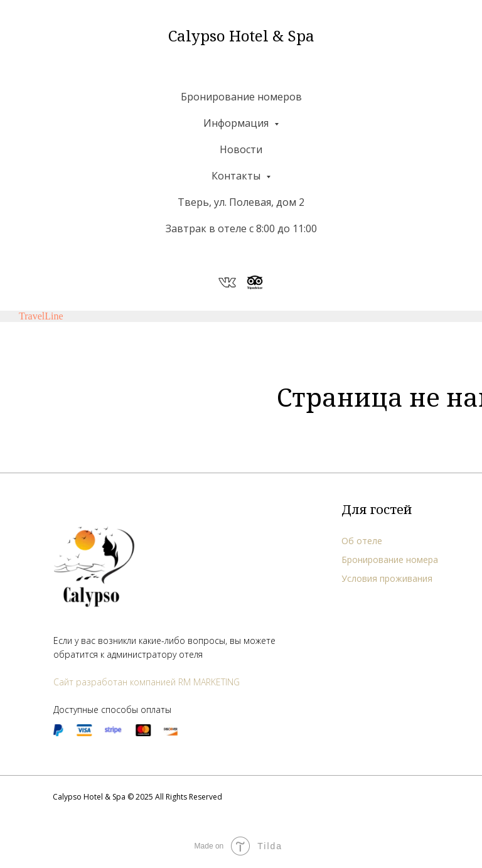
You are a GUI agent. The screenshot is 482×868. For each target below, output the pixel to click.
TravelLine (41, 316)
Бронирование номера (390, 560)
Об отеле (362, 541)
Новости (241, 149)
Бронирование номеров (241, 97)
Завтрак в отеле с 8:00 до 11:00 (241, 228)
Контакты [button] (237, 176)
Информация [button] (237, 123)
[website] (227, 282)
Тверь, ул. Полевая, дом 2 (241, 202)
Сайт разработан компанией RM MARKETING (147, 682)
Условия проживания (387, 578)
